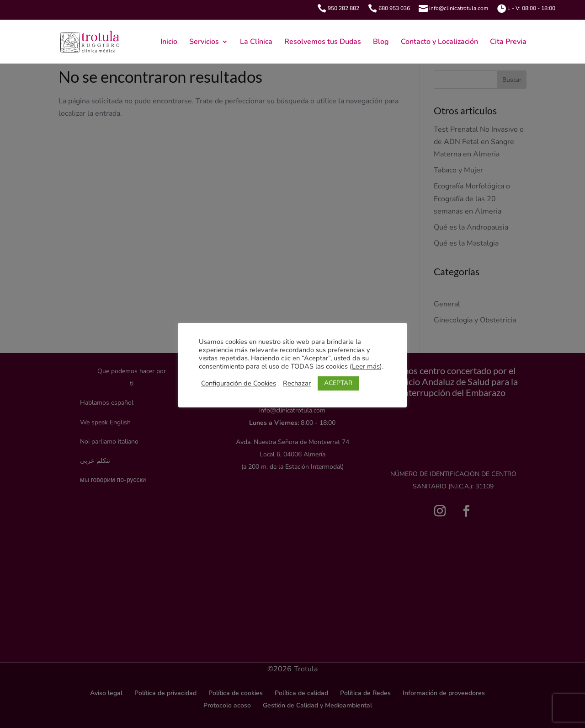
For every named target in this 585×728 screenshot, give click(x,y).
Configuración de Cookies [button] (239, 383)
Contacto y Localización (439, 43)
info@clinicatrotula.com (459, 8)
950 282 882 (343, 8)
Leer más (366, 366)
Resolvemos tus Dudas (323, 43)
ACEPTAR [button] (338, 383)
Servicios (204, 43)
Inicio (169, 43)
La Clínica (256, 43)
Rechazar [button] (297, 383)
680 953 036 (394, 8)
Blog (381, 43)
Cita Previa (508, 43)
